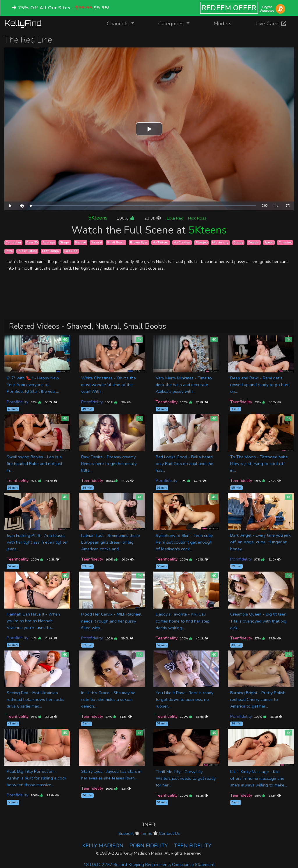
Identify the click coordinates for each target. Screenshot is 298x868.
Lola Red (175, 218)
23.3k (153, 218)
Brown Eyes (139, 242)
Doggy (238, 242)
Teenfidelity (167, 402)
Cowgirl (254, 242)
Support (126, 833)
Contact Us (169, 833)
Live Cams (271, 24)
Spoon (269, 242)
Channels (124, 23)
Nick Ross (197, 218)
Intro (9, 251)
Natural (96, 242)
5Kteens (98, 218)
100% (125, 218)
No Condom (182, 242)
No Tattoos (160, 242)
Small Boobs (116, 242)
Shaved (80, 242)
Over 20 (32, 242)
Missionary (220, 242)
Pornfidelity (17, 402)
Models (222, 24)
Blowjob (202, 242)
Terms (146, 833)
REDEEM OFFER (229, 8)
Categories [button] (172, 24)
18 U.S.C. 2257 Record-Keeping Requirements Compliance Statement (149, 865)
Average (49, 242)
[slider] (143, 206)
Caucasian (13, 242)
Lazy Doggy (51, 251)
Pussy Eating (27, 251)
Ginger (65, 242)
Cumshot (285, 242)
